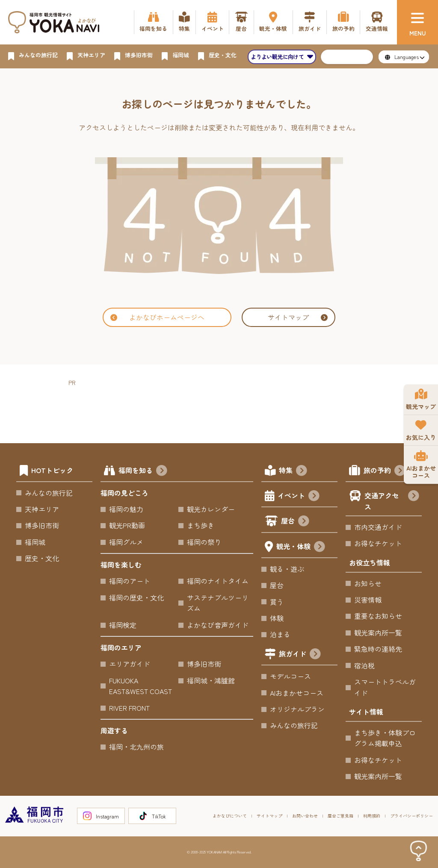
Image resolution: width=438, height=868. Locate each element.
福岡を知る (143, 471)
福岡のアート (130, 581)
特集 (293, 471)
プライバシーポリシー (411, 816)
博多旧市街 (42, 525)
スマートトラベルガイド (385, 687)
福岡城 (35, 542)
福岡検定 (123, 625)
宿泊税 (364, 665)
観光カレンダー (211, 509)
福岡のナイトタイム (218, 581)
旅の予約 (385, 471)
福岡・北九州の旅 (136, 747)
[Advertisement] (224, 407)
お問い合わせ (305, 816)
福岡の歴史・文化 (136, 597)
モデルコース (290, 676)
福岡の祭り (204, 542)
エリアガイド (130, 664)
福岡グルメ (126, 542)
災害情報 (368, 600)
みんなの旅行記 (49, 493)
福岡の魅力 (126, 509)
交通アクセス (391, 501)
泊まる (280, 634)
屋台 (295, 522)
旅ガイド (300, 655)
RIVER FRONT (129, 708)
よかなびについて (230, 816)
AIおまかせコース (297, 693)
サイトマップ (298, 317)
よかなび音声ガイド (218, 625)
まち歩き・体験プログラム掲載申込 (385, 738)
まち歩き (201, 525)
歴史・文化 (42, 558)
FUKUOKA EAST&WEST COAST (141, 686)
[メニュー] (417, 22)
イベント (299, 497)
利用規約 (372, 816)
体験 (277, 618)
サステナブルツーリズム (218, 603)
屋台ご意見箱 (340, 816)
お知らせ (368, 583)
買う (277, 602)
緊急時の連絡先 (378, 649)
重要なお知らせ (378, 616)
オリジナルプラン (297, 709)
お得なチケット (378, 543)
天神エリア (42, 509)
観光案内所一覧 (378, 633)
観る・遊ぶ (287, 569)
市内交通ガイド (378, 527)
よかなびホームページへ (157, 317)
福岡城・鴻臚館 (211, 680)
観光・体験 (301, 547)
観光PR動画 (127, 525)
